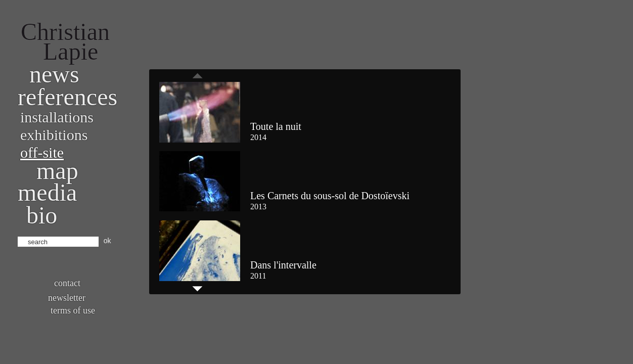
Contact (67, 283)
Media (47, 192)
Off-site (42, 152)
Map (57, 171)
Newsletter (67, 298)
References (67, 97)
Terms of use (73, 310)
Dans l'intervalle (283, 265)
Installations (57, 117)
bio (42, 215)
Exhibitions (54, 135)
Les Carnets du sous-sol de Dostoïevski (330, 196)
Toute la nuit (276, 126)
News (54, 74)
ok (107, 241)
